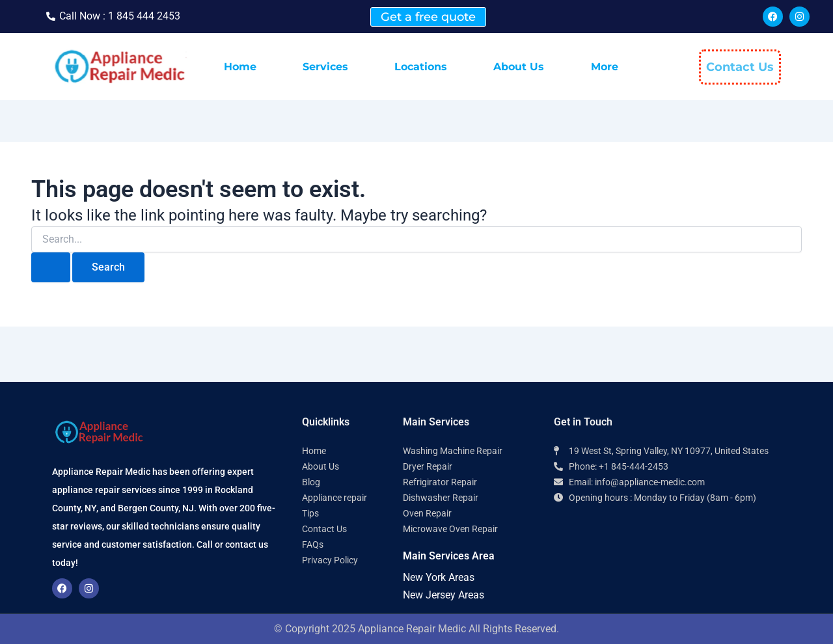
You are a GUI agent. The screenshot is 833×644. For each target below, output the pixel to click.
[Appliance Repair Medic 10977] (667, 563)
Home (240, 67)
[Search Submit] (51, 267)
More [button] (605, 67)
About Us (519, 67)
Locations (421, 67)
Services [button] (325, 67)
